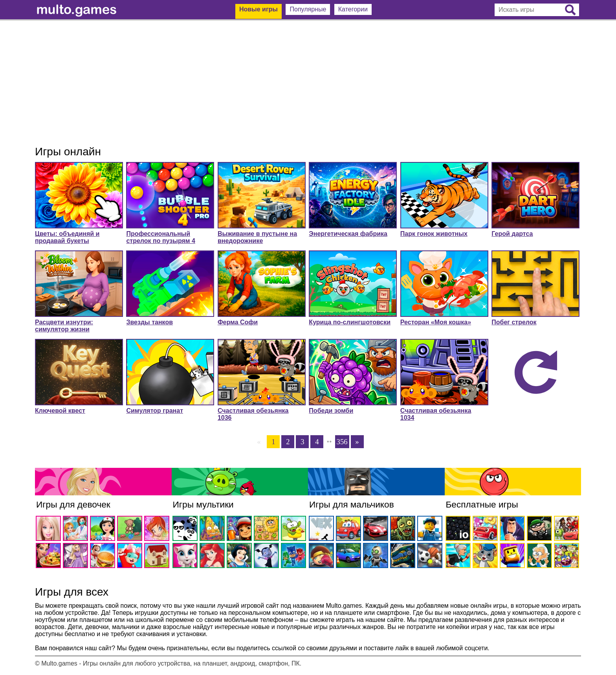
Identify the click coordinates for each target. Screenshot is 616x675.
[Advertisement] (308, 83)
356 (342, 442)
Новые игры (258, 9)
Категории (353, 9)
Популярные (308, 9)
